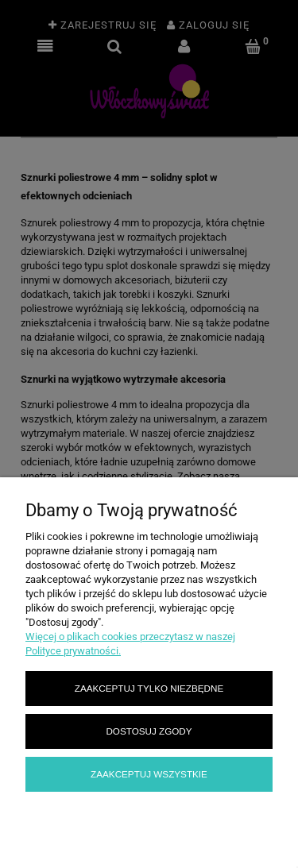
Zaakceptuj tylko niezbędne (149, 688)
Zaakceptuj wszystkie (149, 774)
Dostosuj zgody (149, 731)
